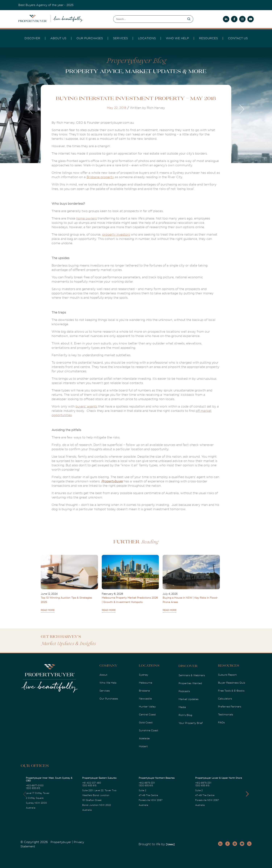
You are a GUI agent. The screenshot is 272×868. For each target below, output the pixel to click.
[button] (247, 794)
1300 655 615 (33, 788)
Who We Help (108, 683)
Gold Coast (146, 722)
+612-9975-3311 (147, 783)
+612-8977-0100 (35, 786)
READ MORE (48, 610)
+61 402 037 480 (92, 783)
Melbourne (146, 683)
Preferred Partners (230, 707)
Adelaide (144, 738)
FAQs (221, 722)
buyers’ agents (86, 407)
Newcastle (145, 699)
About (103, 675)
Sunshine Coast (149, 730)
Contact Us (238, 38)
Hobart (143, 746)
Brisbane (144, 691)
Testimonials (226, 715)
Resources (208, 38)
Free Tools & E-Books (231, 691)
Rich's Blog (185, 715)
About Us (58, 38)
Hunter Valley (147, 707)
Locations (147, 38)
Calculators (225, 699)
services (120, 38)
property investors (116, 235)
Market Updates (189, 699)
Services (105, 691)
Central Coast (147, 715)
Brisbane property (100, 177)
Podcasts (184, 691)
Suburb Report (227, 675)
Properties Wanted (190, 683)
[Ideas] (170, 844)
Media (182, 707)
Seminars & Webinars (192, 675)
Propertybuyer (112, 481)
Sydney (144, 675)
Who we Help (177, 38)
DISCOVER (32, 38)
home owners (86, 218)
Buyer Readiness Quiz (232, 683)
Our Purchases (90, 38)
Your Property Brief (191, 723)
